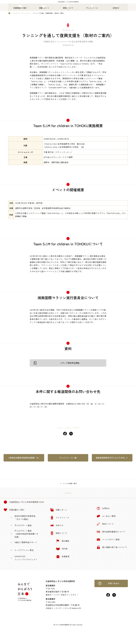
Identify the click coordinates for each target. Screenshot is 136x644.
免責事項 (63, 557)
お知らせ (57, 525)
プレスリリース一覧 (68, 458)
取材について (105, 524)
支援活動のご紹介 (14, 510)
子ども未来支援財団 (62, 625)
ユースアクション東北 (24, 550)
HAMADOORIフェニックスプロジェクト (26, 558)
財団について (59, 533)
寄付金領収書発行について (111, 532)
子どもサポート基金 (23, 525)
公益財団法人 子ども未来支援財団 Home (24, 502)
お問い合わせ (109, 583)
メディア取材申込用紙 (70, 363)
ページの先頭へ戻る (70, 483)
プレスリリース (18, 13)
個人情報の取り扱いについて (112, 547)
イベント (28, 13)
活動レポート (59, 510)
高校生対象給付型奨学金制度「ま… (25, 458)
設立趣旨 (63, 541)
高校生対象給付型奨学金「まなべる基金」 (25, 517)
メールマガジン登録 (108, 540)
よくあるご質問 (106, 516)
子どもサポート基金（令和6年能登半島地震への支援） (26, 534)
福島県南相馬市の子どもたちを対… (111, 458)
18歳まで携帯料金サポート (26, 542)
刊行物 (62, 549)
